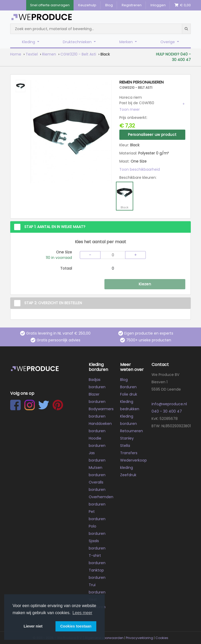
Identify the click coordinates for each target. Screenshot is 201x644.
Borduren (128, 387)
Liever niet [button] (33, 626)
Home (16, 54)
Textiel (32, 54)
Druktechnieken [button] (78, 42)
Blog (109, 5)
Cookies (162, 638)
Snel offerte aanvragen (50, 5)
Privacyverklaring (139, 638)
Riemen (49, 54)
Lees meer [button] (82, 613)
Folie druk (129, 394)
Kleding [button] (29, 42)
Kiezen (145, 284)
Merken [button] (127, 42)
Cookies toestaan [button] (76, 626)
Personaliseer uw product (152, 135)
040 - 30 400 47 (167, 411)
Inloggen (158, 5)
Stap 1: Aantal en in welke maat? (55, 227)
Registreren (132, 5)
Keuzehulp (87, 5)
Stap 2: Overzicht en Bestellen (53, 303)
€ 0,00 (183, 5)
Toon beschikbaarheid (140, 169)
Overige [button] (168, 42)
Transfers (129, 453)
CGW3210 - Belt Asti (78, 54)
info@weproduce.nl (169, 404)
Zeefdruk (128, 475)
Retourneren (132, 431)
